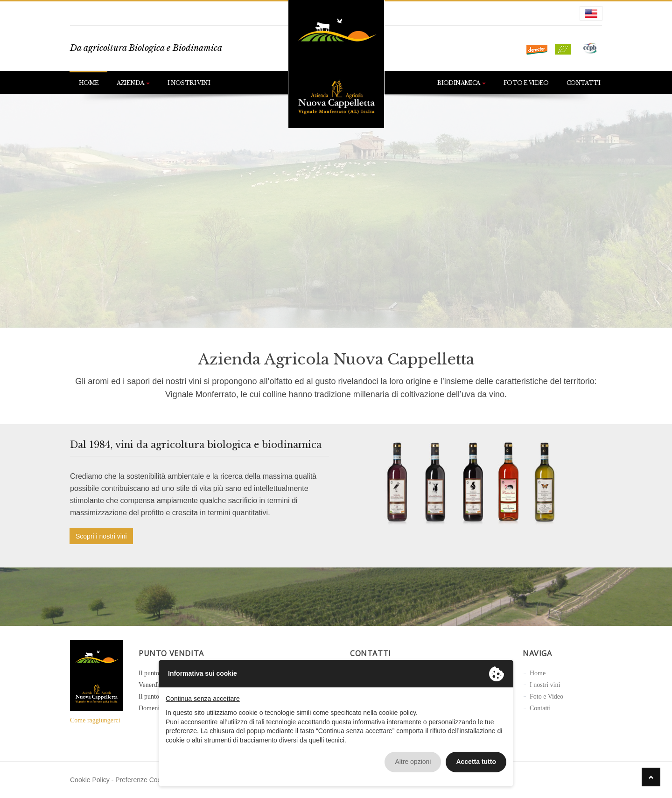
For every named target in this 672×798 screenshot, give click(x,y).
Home (89, 83)
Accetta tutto (476, 762)
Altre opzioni (413, 762)
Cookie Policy (90, 780)
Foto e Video (526, 83)
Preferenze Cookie (142, 780)
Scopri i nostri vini (101, 536)
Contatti (583, 83)
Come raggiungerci (95, 720)
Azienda (133, 83)
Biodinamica (462, 83)
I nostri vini (189, 83)
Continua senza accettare (203, 699)
